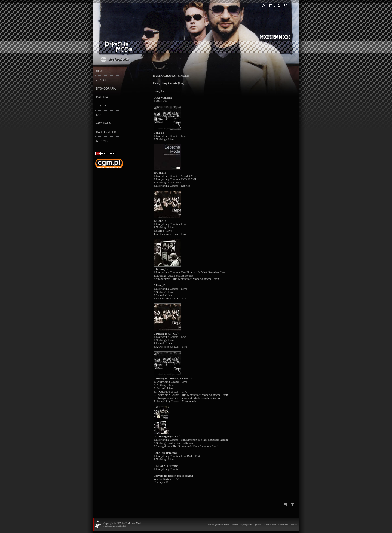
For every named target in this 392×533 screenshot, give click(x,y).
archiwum (283, 525)
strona (294, 525)
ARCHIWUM (104, 123)
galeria (258, 525)
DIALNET (121, 526)
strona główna (215, 525)
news (227, 525)
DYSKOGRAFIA (106, 89)
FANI (99, 115)
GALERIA (102, 97)
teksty (267, 525)
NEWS (100, 71)
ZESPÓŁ (101, 80)
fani (274, 525)
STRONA (102, 141)
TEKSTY (101, 106)
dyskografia (246, 525)
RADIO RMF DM (106, 132)
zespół (235, 525)
